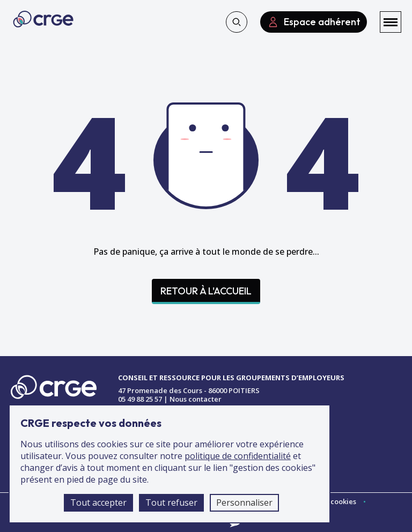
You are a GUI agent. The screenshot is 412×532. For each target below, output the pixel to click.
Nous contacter (196, 399)
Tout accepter (98, 503)
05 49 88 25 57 (140, 399)
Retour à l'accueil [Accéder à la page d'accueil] (206, 291)
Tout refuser (171, 503)
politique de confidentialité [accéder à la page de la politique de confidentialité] (238, 456)
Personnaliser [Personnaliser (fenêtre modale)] (244, 503)
